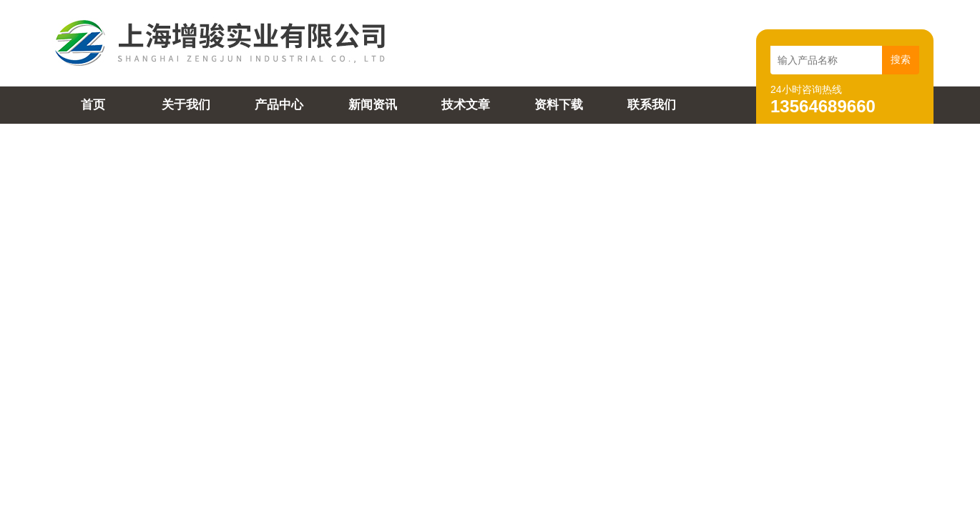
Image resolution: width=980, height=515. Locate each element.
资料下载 (559, 105)
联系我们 (652, 105)
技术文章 (466, 105)
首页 (93, 105)
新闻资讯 (373, 105)
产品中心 (279, 105)
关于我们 (186, 105)
